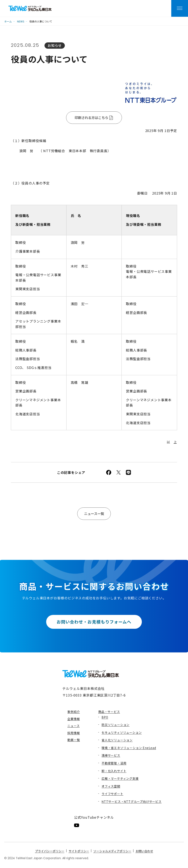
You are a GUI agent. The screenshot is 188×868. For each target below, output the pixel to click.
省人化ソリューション (117, 740)
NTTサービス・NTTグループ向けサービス (132, 801)
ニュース (73, 726)
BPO (105, 717)
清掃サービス (111, 755)
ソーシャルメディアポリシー (112, 851)
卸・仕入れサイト (114, 771)
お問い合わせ (144, 851)
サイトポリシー (79, 851)
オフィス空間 (111, 786)
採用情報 (74, 733)
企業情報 (74, 719)
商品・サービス (109, 712)
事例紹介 (74, 712)
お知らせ (55, 45)
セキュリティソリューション (122, 732)
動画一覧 (74, 740)
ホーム (8, 21)
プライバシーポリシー (50, 851)
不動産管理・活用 (114, 763)
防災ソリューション (116, 725)
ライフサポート (112, 794)
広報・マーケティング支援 (120, 778)
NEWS (21, 21)
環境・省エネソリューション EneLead (129, 748)
